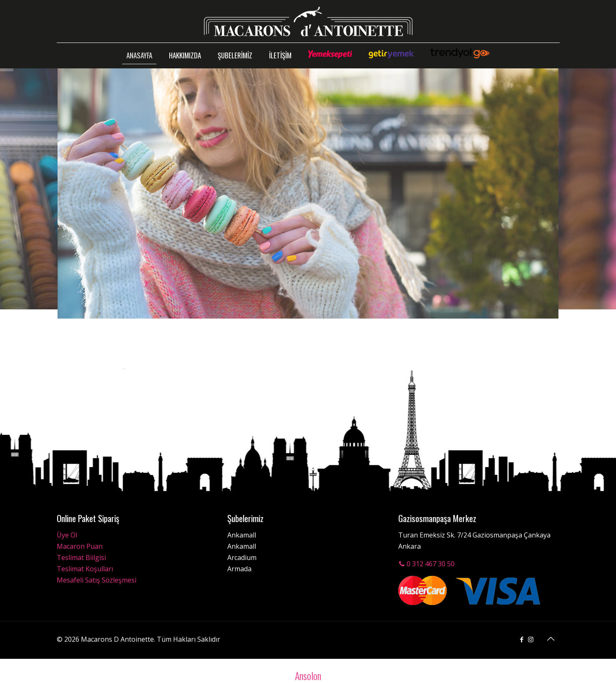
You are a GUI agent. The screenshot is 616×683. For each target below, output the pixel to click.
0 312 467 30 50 (426, 564)
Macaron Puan (80, 546)
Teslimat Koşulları (85, 569)
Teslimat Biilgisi (81, 557)
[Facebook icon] (522, 639)
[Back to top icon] (551, 639)
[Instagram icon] (531, 639)
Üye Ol (67, 535)
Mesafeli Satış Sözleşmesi (97, 580)
